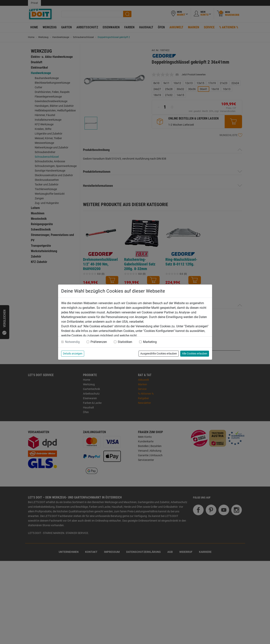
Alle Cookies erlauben (195, 354)
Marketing (150, 342)
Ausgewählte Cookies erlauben (159, 354)
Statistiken (125, 342)
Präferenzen (99, 342)
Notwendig (72, 342)
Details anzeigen (73, 354)
